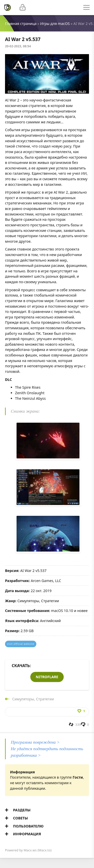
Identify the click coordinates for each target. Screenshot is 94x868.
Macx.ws (30, 850)
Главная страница (21, 24)
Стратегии (45, 699)
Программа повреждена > (35, 742)
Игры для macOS (55, 24)
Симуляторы (23, 699)
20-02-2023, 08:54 (18, 46)
